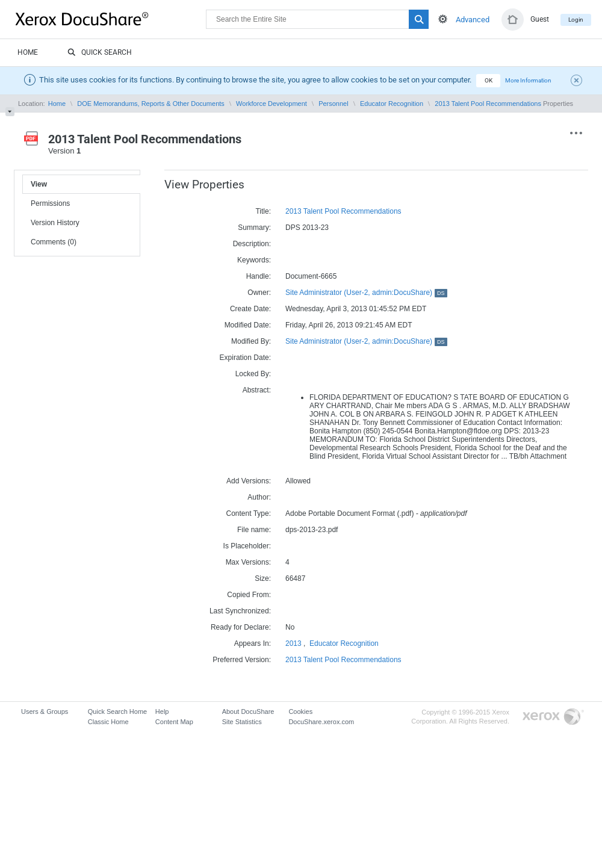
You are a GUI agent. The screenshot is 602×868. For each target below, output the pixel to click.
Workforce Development (272, 104)
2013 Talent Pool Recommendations (488, 104)
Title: (263, 211)
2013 (293, 643)
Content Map (174, 722)
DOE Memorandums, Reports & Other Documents (151, 104)
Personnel (334, 104)
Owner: (259, 293)
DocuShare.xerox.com (321, 722)
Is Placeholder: (247, 546)
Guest (540, 19)
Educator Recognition (392, 104)
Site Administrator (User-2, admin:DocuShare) (366, 293)
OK (489, 80)
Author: (259, 497)
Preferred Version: (242, 660)
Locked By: (253, 374)
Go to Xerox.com (553, 717)
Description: (252, 244)
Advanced (473, 20)
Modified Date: (248, 325)
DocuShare (111, 19)
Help (162, 711)
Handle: (259, 276)
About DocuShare (248, 711)
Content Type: (249, 513)
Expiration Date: (245, 358)
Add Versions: (249, 481)
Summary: (254, 228)
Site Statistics (242, 722)
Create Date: (250, 309)
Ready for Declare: (241, 627)
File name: (254, 530)
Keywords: (254, 260)
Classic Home (108, 722)
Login (576, 20)
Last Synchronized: (240, 611)
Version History (55, 223)
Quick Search (100, 53)
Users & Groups (45, 711)
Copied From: (249, 595)
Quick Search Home (117, 711)
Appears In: (253, 643)
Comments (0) (54, 242)
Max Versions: (248, 562)
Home (28, 52)
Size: (263, 578)
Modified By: (251, 341)
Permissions (50, 203)
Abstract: (257, 390)
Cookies (300, 711)
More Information (528, 80)
